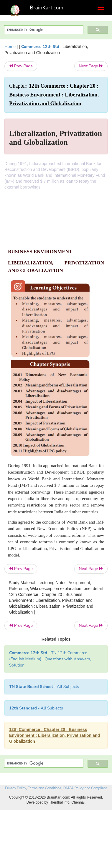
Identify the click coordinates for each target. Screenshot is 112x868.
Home (10, 47)
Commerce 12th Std (40, 47)
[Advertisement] (56, 222)
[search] (43, 30)
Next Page (91, 66)
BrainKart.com (47, 8)
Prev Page (21, 66)
